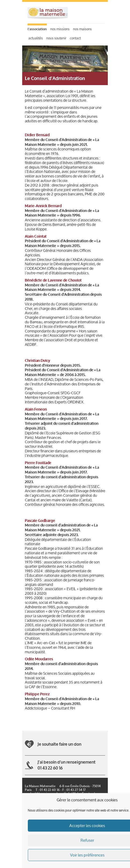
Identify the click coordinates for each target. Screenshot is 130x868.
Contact (75, 38)
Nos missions (60, 29)
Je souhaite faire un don (59, 744)
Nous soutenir (56, 38)
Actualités (36, 38)
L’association (37, 29)
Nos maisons (82, 29)
